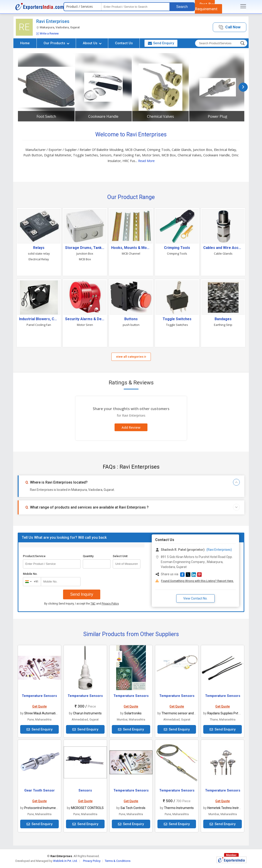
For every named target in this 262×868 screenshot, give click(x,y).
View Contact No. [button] (195, 598)
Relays (39, 248)
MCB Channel (131, 253)
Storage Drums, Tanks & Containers (85, 248)
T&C (93, 604)
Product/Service (34, 556)
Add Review (131, 427)
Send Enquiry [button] (161, 43)
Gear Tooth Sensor (39, 790)
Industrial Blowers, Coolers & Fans (39, 319)
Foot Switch (46, 116)
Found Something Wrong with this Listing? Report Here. (197, 581)
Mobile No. (30, 574)
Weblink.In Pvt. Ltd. (65, 861)
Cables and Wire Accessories (223, 248)
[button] (230, 27)
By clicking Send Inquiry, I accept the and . (82, 604)
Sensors (85, 790)
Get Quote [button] (39, 706)
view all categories (131, 357)
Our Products (56, 43)
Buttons (131, 319)
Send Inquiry (82, 594)
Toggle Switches (177, 319)
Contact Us (124, 43)
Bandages (223, 319)
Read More (146, 161)
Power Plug (218, 116)
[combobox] (31, 582)
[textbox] (135, 7)
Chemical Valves (160, 116)
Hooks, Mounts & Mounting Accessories (131, 248)
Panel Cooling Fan (39, 325)
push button (131, 325)
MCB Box (85, 259)
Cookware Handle (103, 116)
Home (25, 43)
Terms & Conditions (118, 861)
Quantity (88, 556)
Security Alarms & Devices (85, 319)
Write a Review (48, 33)
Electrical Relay (39, 259)
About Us (92, 43)
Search (182, 7)
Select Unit (120, 556)
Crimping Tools (177, 248)
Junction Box (85, 253)
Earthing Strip (223, 325)
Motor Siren (85, 325)
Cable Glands (223, 253)
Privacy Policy (110, 604)
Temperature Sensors (39, 696)
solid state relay (39, 253)
